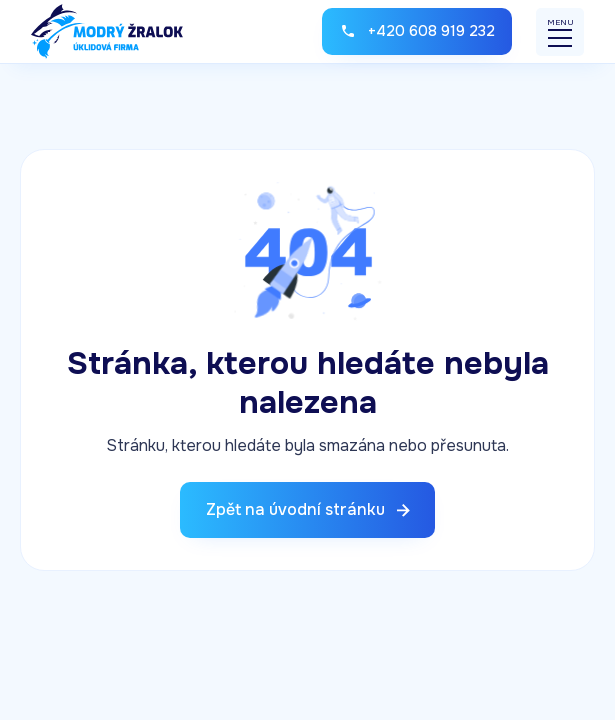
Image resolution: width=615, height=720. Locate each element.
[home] (107, 31)
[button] (560, 32)
